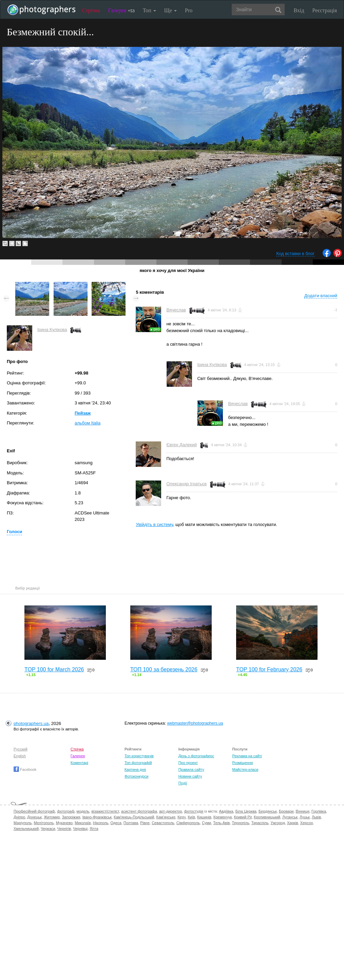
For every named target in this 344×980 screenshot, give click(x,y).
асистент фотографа (139, 811)
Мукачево (64, 823)
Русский (21, 749)
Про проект (188, 763)
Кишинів (204, 817)
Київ (191, 817)
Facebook (25, 769)
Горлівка (319, 811)
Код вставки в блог (295, 253)
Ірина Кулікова (52, 330)
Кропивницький (267, 817)
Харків (293, 823)
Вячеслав (176, 310)
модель (83, 811)
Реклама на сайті (247, 756)
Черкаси (48, 829)
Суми (206, 823)
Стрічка (91, 10)
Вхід (299, 10)
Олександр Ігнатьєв (186, 484)
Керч (181, 817)
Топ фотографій (138, 763)
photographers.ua (31, 723)
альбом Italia (88, 423)
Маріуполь (23, 823)
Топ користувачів (139, 756)
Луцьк (305, 817)
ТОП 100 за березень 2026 (164, 669)
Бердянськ (268, 811)
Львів (316, 817)
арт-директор (171, 811)
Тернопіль (241, 823)
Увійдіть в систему (154, 524)
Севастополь (163, 823)
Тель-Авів (221, 823)
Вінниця (303, 811)
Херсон (307, 823)
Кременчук (223, 817)
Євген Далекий (181, 445)
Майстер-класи (245, 769)
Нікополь (101, 823)
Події (183, 783)
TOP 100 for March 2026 (54, 669)
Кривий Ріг (243, 817)
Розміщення (242, 763)
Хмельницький (26, 829)
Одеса (116, 823)
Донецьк (34, 817)
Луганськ (290, 817)
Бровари (286, 811)
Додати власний (321, 296)
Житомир (52, 817)
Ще (170, 10)
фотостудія (194, 811)
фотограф (66, 811)
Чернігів (64, 829)
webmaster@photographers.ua (195, 723)
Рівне (145, 823)
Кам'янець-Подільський (134, 817)
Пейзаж (83, 413)
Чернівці (80, 829)
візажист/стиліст (105, 811)
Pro (189, 10)
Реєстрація (325, 10)
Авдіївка (226, 811)
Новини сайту (190, 776)
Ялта (94, 829)
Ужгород (278, 823)
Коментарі (79, 763)
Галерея (121, 10)
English (20, 756)
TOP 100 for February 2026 (269, 669)
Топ (149, 10)
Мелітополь (44, 823)
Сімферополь (188, 823)
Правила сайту (191, 769)
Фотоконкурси (136, 776)
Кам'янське (166, 817)
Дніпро (19, 817)
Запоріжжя (71, 817)
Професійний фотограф (34, 811)
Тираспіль (260, 823)
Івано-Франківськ (97, 817)
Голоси (14, 532)
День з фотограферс (196, 756)
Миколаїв (83, 823)
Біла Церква (246, 811)
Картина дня (135, 769)
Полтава (131, 823)
